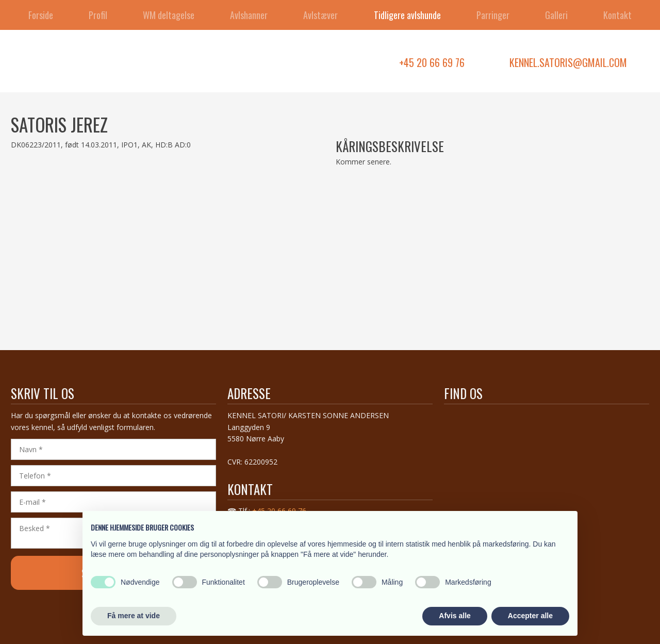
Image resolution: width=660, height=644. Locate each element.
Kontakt (617, 15)
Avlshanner (249, 15)
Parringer (493, 15)
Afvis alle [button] (455, 616)
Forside (41, 15)
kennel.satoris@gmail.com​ (568, 62)
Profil (98, 15)
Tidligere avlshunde (407, 15)
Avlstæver (320, 15)
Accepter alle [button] (530, 616)
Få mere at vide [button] (134, 616)
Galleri (556, 15)
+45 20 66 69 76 (432, 62)
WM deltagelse (169, 15)
